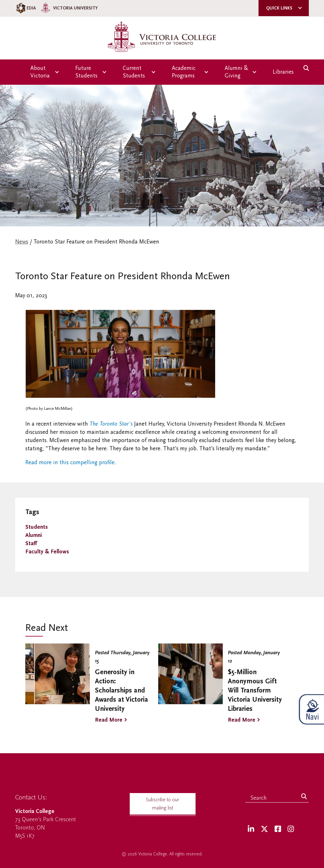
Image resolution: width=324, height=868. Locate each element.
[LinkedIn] (251, 829)
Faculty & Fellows (47, 552)
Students (37, 527)
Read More (109, 720)
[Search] (304, 797)
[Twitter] (264, 829)
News (22, 242)
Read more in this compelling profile (70, 462)
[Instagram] (291, 829)
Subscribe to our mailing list (162, 804)
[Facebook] (278, 829)
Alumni (34, 535)
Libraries (283, 72)
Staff (31, 543)
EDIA (25, 8)
